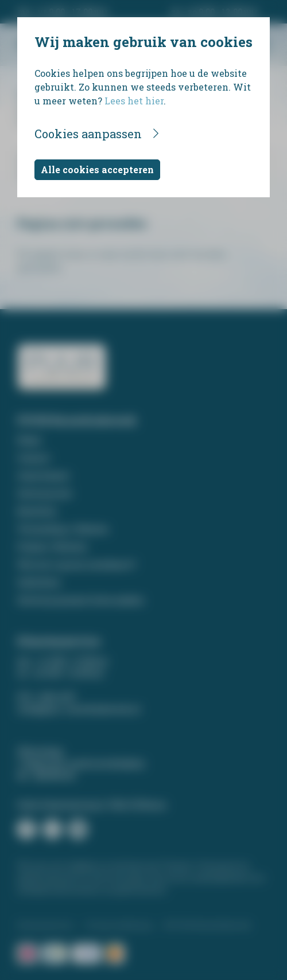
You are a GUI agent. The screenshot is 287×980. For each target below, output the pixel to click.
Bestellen (37, 511)
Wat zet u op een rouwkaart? (77, 565)
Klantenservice (45, 925)
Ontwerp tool (44, 493)
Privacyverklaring (119, 925)
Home (29, 440)
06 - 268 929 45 (46, 776)
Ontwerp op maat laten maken (81, 600)
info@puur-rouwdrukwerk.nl (79, 709)
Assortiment (43, 476)
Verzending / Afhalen (63, 529)
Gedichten (39, 582)
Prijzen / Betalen (52, 547)
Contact (34, 458)
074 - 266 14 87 (46, 697)
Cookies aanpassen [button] (88, 134)
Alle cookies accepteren (97, 169)
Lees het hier (134, 101)
